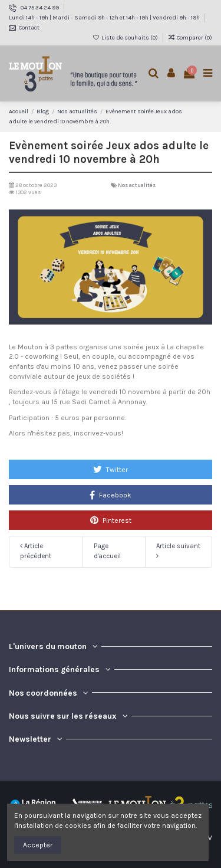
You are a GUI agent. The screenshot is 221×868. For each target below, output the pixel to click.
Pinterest (111, 520)
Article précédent (36, 551)
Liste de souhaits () (126, 38)
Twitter (111, 469)
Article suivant (178, 551)
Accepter (38, 845)
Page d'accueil (107, 551)
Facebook (111, 495)
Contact (29, 28)
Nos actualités (137, 185)
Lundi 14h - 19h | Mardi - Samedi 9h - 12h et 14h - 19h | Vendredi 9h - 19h (105, 18)
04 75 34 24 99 (40, 8)
